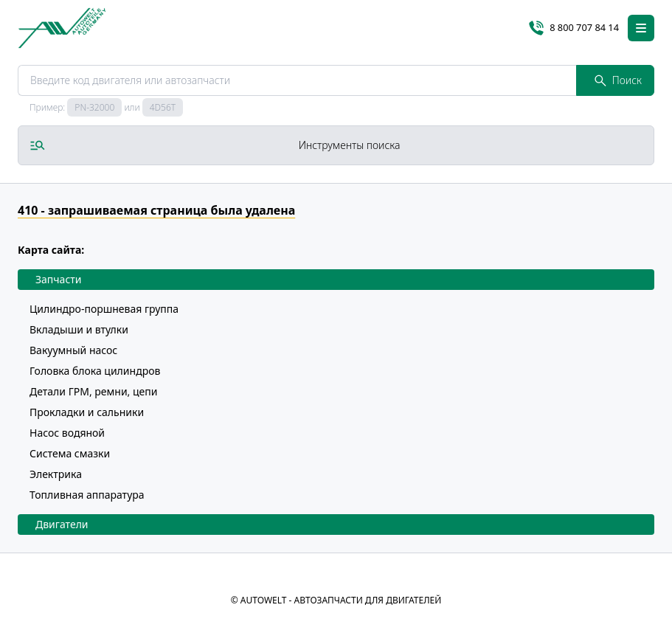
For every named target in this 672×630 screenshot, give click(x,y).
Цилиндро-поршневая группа (104, 309)
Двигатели (62, 524)
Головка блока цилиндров (95, 371)
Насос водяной (67, 433)
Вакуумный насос (73, 350)
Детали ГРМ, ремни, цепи (93, 391)
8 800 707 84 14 (574, 28)
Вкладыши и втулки (79, 329)
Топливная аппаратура (87, 495)
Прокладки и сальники (87, 412)
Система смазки (70, 453)
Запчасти (58, 279)
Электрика (56, 474)
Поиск (618, 80)
